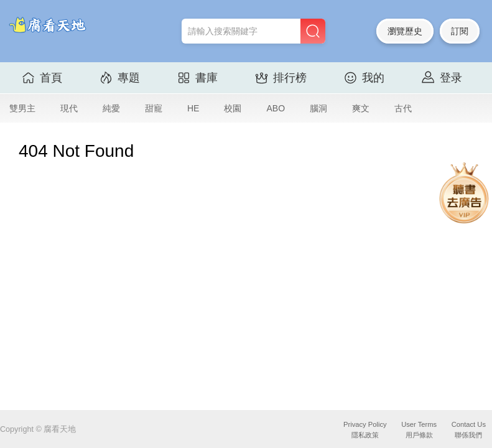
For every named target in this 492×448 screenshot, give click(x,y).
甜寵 (154, 108)
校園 (233, 108)
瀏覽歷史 (405, 31)
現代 (69, 108)
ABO (276, 108)
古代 (403, 108)
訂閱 (460, 31)
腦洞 (318, 108)
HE (193, 108)
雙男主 (22, 108)
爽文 (361, 108)
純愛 (111, 108)
